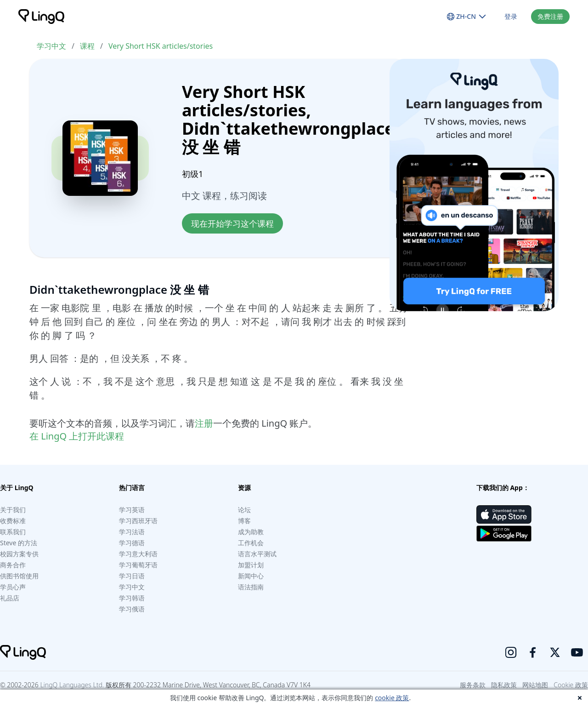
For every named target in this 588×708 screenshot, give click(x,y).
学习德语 (132, 543)
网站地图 (535, 685)
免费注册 (550, 16)
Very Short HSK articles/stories (161, 46)
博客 (244, 521)
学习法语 (132, 532)
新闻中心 (251, 576)
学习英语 (132, 510)
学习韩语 (132, 598)
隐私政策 (504, 685)
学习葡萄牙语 (138, 565)
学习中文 (51, 46)
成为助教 (251, 532)
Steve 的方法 (19, 543)
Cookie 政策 (571, 685)
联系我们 (13, 532)
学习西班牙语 (138, 521)
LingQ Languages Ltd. (72, 685)
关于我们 (13, 510)
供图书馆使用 (19, 576)
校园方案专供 (19, 554)
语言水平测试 (257, 554)
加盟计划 (251, 565)
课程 (87, 46)
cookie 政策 (392, 698)
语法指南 (251, 587)
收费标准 (13, 521)
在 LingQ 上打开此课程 (77, 436)
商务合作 (13, 565)
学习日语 (132, 576)
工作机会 (251, 543)
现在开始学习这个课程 (232, 223)
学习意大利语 (138, 554)
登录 (511, 16)
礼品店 (10, 598)
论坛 (244, 510)
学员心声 (13, 587)
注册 (204, 423)
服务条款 (473, 685)
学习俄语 (132, 609)
